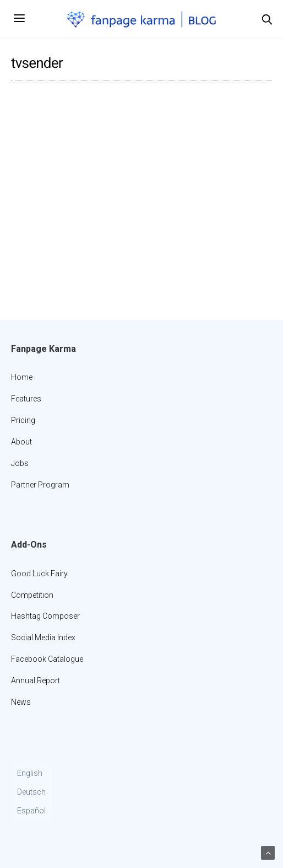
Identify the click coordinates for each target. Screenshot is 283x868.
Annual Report (36, 681)
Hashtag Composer (45, 616)
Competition (32, 595)
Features (26, 399)
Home (22, 377)
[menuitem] (31, 774)
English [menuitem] (30, 773)
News (21, 702)
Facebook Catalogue (47, 659)
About (21, 442)
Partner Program (40, 485)
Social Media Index (43, 637)
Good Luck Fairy (39, 574)
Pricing (23, 420)
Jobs (20, 463)
